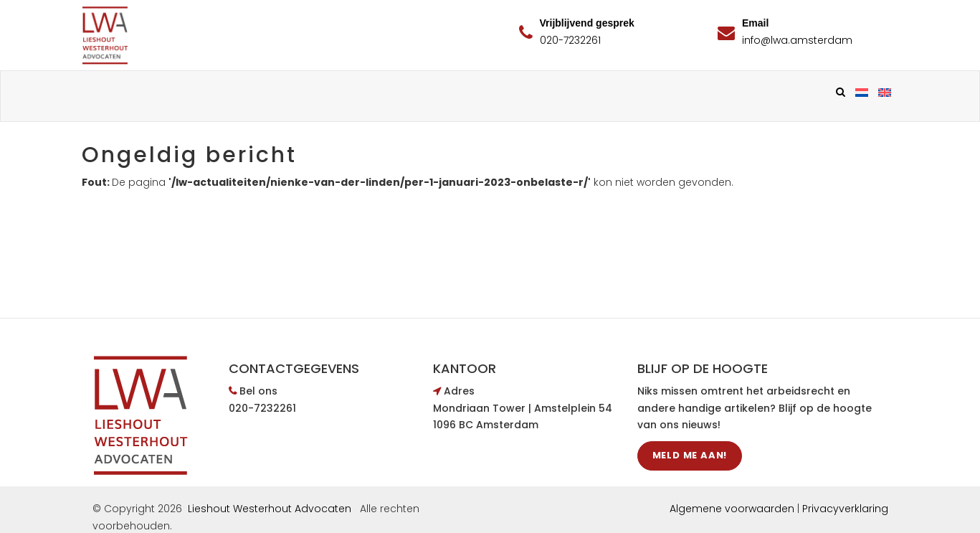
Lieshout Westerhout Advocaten (270, 509)
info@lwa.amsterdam (797, 40)
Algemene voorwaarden (732, 509)
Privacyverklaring (845, 509)
